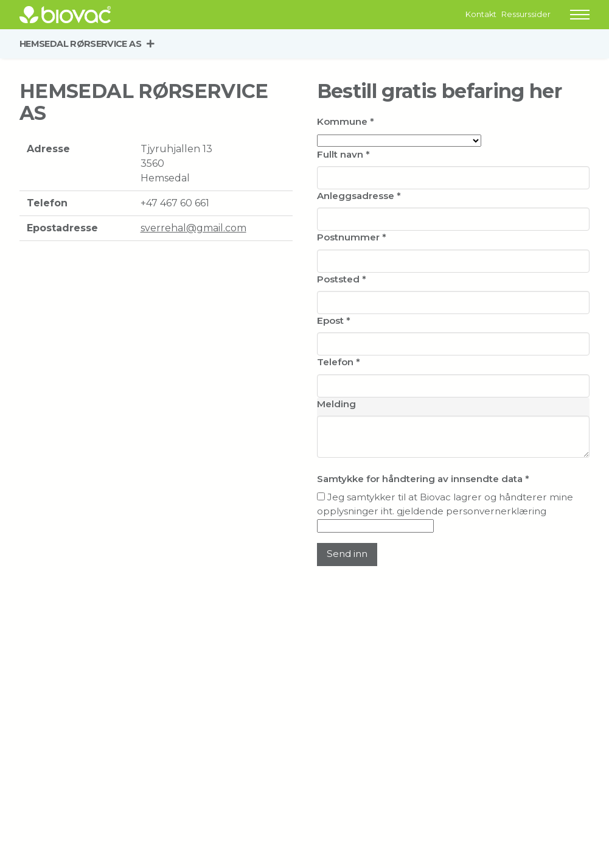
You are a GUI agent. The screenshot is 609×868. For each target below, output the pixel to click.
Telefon (339, 362)
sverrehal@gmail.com (193, 228)
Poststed (342, 279)
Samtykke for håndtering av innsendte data (423, 479)
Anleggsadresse (359, 196)
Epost (334, 320)
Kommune (346, 121)
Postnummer (352, 237)
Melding (336, 404)
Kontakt (481, 14)
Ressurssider (526, 14)
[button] (580, 15)
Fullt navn (343, 154)
